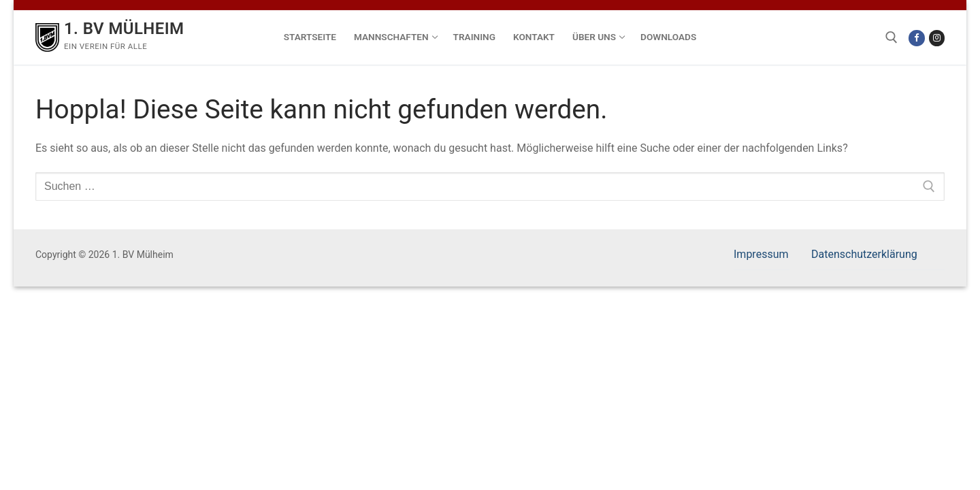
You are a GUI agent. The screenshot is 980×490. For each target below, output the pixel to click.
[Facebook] (916, 38)
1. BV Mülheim (124, 29)
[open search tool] (892, 37)
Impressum (761, 254)
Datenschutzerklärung (864, 254)
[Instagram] (937, 38)
